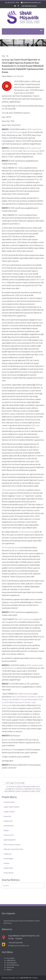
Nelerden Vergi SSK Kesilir (13, 849)
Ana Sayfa (8, 958)
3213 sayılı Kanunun (10, 490)
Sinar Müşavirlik (18, 76)
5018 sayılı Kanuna (27, 532)
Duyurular (7, 816)
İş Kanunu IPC (9, 835)
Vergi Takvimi (9, 873)
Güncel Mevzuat (10, 965)
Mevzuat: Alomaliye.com (10, 978)
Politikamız (8, 854)
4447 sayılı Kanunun (26, 619)
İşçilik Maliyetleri (10, 840)
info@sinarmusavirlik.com (32, 2)
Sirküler (7, 863)
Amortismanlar (9, 802)
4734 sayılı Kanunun (10, 548)
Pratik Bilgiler (8, 859)
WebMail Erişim (30, 6)
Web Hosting (33, 978)
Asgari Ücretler (9, 812)
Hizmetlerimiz (9, 826)
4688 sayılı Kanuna (26, 694)
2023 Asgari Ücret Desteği (14, 783)
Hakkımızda (8, 821)
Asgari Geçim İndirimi (11, 807)
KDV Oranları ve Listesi (12, 845)
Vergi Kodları (8, 868)
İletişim (6, 830)
